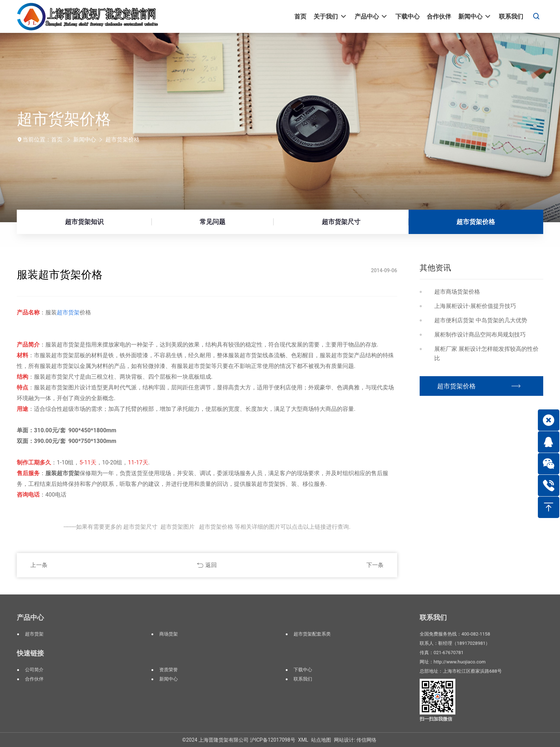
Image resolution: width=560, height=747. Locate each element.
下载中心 (303, 670)
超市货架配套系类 (312, 634)
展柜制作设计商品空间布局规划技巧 (480, 335)
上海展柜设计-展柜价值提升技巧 (475, 306)
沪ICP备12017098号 (273, 740)
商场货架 (169, 634)
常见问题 (212, 222)
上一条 (39, 565)
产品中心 (30, 617)
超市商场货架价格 (457, 292)
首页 (57, 140)
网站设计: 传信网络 (355, 740)
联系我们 (303, 679)
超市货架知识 (84, 222)
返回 (211, 565)
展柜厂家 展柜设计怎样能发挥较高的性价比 (486, 353)
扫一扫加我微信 (436, 719)
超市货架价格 (122, 140)
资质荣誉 (169, 670)
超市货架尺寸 (341, 222)
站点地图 (321, 740)
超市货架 (34, 634)
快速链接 (30, 653)
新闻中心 (85, 140)
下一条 (375, 565)
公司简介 (34, 670)
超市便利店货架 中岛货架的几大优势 (481, 320)
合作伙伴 (34, 679)
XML (303, 740)
